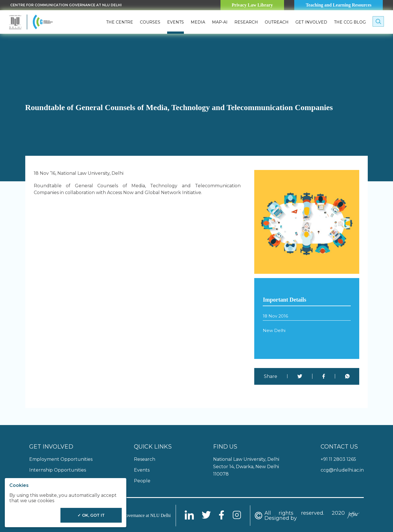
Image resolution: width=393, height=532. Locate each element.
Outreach (277, 22)
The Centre (120, 22)
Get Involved (311, 22)
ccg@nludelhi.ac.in (342, 470)
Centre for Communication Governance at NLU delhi (66, 5)
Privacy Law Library (252, 5)
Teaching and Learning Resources (339, 5)
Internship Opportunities (58, 470)
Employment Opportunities (61, 459)
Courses (150, 22)
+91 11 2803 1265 (338, 459)
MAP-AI (220, 22)
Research (246, 22)
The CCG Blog (350, 22)
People (142, 481)
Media (198, 22)
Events (176, 22)
